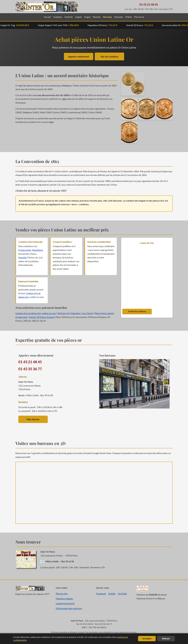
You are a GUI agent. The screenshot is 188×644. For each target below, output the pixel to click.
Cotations (58, 17)
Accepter (147, 639)
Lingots (79, 17)
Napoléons (37, 250)
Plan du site (62, 594)
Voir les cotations (109, 56)
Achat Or (69, 17)
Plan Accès (139, 17)
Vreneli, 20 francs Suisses (41, 317)
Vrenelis (22, 257)
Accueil (47, 17)
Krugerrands (25, 250)
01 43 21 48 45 (149, 4)
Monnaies (107, 17)
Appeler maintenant (79, 56)
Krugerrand (21, 317)
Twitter (112, 594)
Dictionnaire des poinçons (69, 608)
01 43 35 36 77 (30, 369)
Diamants (119, 17)
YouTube (122, 594)
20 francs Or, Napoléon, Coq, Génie (75, 313)
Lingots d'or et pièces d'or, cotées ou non (36, 313)
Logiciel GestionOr (65, 603)
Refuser (166, 639)
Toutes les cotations (137, 311)
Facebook (101, 594)
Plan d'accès (33, 419)
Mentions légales (64, 599)
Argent (87, 17)
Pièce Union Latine (104, 313)
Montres (97, 17)
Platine (129, 17)
